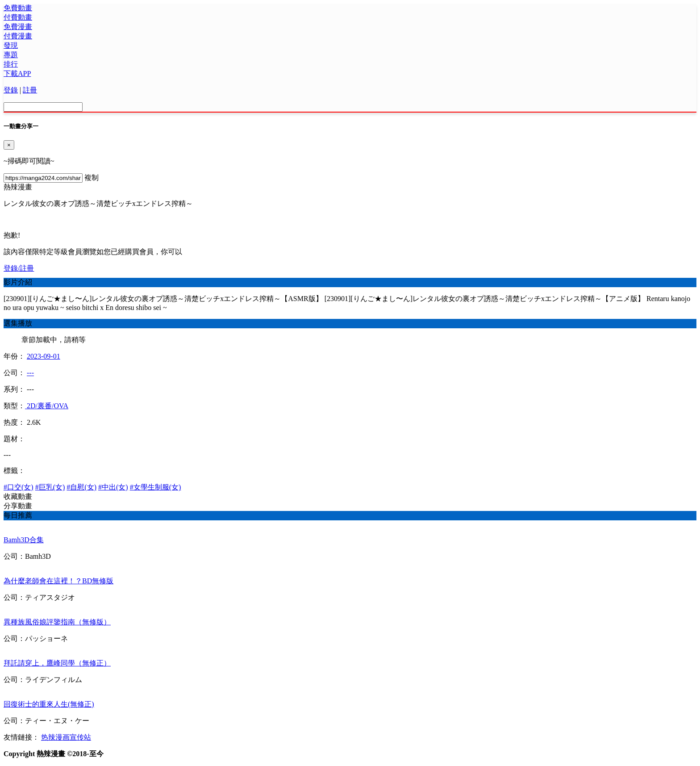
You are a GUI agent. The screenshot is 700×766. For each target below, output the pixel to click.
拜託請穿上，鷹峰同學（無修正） (57, 663)
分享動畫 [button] (18, 506)
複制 (92, 178)
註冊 (30, 90)
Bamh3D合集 (24, 540)
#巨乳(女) (50, 487)
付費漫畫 (18, 36)
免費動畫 (18, 8)
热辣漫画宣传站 (66, 737)
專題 (11, 55)
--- (30, 373)
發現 (11, 45)
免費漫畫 (18, 27)
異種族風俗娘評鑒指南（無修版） (57, 622)
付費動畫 (18, 17)
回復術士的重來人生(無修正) (49, 704)
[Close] (9, 145)
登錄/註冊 (19, 268)
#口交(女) (19, 487)
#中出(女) (113, 487)
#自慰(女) (81, 487)
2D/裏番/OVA (47, 406)
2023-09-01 (44, 356)
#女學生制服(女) (156, 487)
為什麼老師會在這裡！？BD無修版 (58, 581)
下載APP (17, 73)
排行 (11, 64)
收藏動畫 (18, 496)
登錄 (11, 90)
